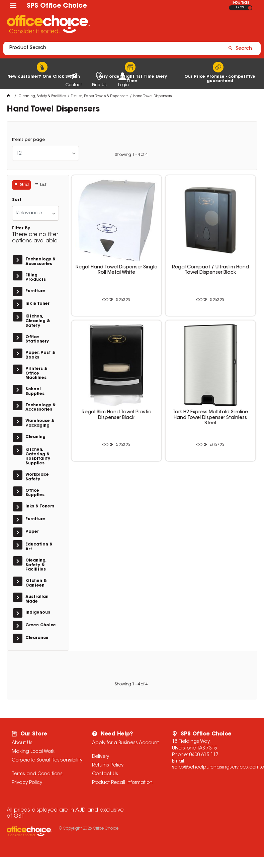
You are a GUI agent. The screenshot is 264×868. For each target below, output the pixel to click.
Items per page (28, 140)
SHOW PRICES (241, 3)
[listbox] (46, 153)
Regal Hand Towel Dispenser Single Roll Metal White (116, 270)
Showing (131, 155)
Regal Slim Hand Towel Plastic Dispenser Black (116, 415)
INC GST (250, 8)
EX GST (240, 8)
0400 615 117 (204, 755)
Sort (17, 200)
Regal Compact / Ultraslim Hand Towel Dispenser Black (210, 270)
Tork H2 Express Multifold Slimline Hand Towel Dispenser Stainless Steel (210, 418)
